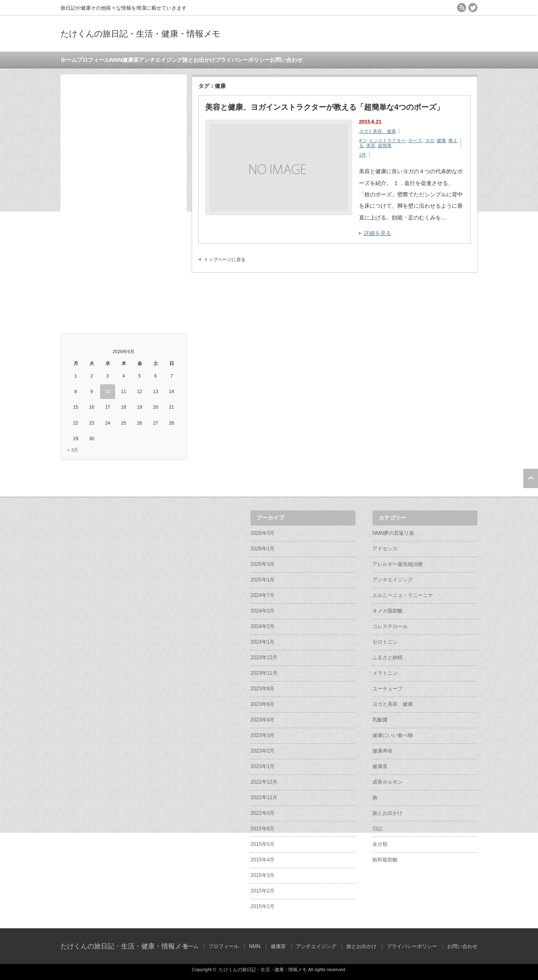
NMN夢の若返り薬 (393, 533)
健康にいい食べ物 (393, 735)
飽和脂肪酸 (385, 860)
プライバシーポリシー (243, 60)
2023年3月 (262, 735)
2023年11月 (264, 673)
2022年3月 (262, 813)
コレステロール (390, 626)
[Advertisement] (124, 201)
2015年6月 (262, 829)
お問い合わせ (286, 60)
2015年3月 (262, 875)
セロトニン (385, 642)
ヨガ (430, 140)
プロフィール (93, 60)
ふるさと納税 (388, 658)
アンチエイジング (161, 60)
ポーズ (415, 140)
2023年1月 (262, 766)
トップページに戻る (225, 259)
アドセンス (385, 549)
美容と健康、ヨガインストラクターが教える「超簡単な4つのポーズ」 (324, 107)
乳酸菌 (380, 720)
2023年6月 (262, 704)
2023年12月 (264, 658)
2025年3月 (262, 564)
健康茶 (131, 60)
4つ (363, 140)
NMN (116, 60)
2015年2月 (262, 891)
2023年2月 (262, 751)
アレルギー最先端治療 (398, 564)
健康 (441, 140)
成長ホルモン (388, 782)
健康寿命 (382, 751)
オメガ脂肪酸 (388, 611)
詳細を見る (378, 233)
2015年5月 (262, 844)
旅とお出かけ (199, 60)
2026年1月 (262, 549)
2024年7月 (262, 595)
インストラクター (387, 140)
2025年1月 (262, 580)
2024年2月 (262, 626)
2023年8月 (262, 689)
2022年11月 (264, 798)
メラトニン (385, 673)
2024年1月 (262, 642)
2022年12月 (264, 782)
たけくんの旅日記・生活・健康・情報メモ (140, 34)
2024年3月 (262, 611)
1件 (363, 155)
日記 (377, 829)
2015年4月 (262, 860)
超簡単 (385, 145)
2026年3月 (262, 533)
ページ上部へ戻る (531, 478)
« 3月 (73, 450)
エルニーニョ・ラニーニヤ (403, 595)
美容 (371, 145)
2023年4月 (262, 720)
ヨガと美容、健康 (377, 131)
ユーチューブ (388, 689)
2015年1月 (262, 906)
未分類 (380, 844)
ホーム (69, 60)
